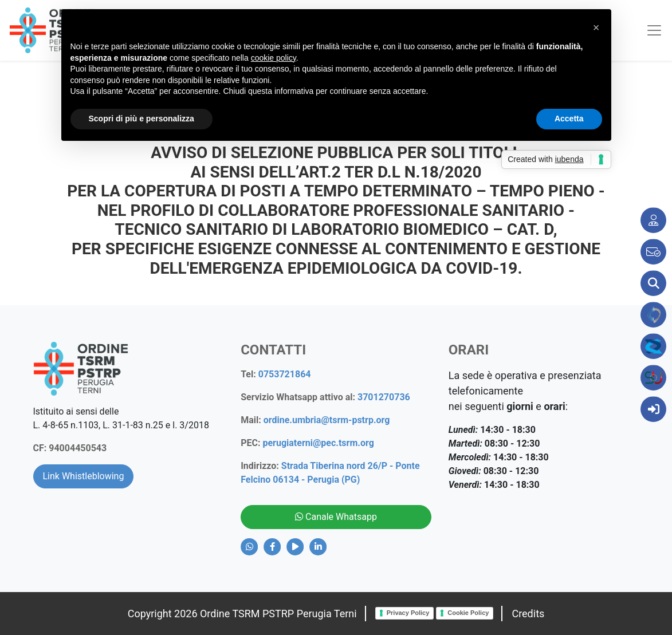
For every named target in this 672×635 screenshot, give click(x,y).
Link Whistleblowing (84, 476)
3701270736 (384, 397)
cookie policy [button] (274, 58)
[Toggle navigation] (650, 30)
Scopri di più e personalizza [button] (142, 119)
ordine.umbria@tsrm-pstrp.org (327, 420)
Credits (528, 614)
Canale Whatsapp (336, 517)
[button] (596, 27)
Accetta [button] (569, 119)
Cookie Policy (468, 613)
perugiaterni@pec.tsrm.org (318, 443)
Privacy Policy (408, 613)
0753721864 (285, 374)
